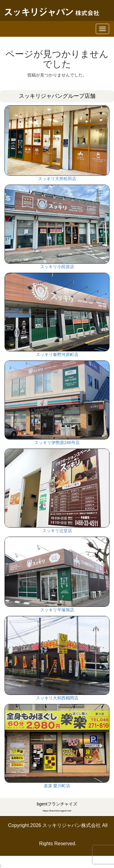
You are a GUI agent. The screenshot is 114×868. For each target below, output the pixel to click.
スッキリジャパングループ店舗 (57, 96)
